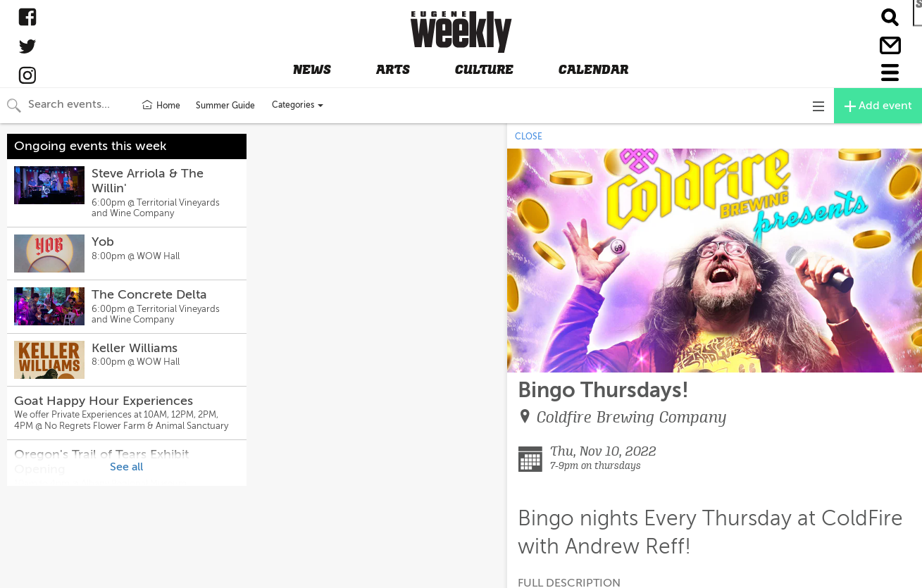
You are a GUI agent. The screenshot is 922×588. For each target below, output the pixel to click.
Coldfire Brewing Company (632, 417)
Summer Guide (225, 106)
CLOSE (529, 137)
